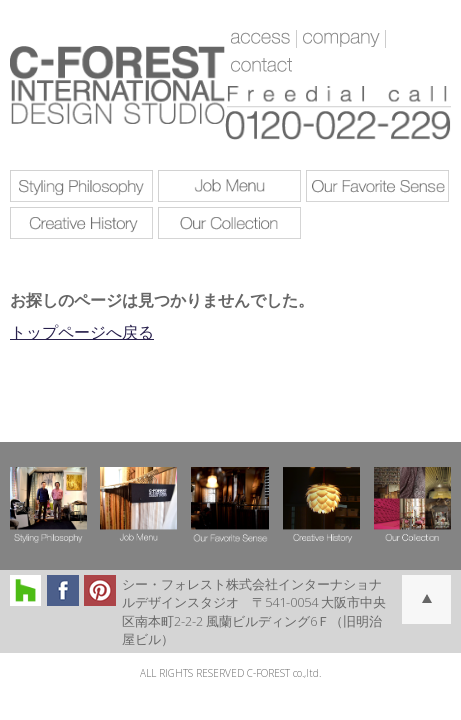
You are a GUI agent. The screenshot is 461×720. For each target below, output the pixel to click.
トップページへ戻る (82, 332)
